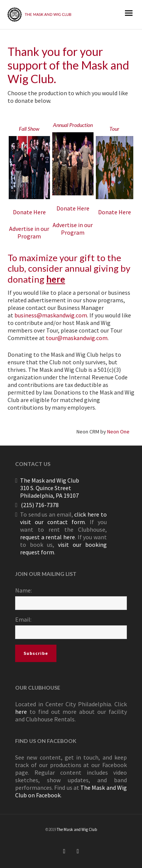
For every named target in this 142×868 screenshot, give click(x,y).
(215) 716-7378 (40, 505)
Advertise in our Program (29, 232)
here (56, 279)
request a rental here (48, 537)
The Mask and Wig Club (77, 829)
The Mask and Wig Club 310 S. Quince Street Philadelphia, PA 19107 (50, 488)
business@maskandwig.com (51, 315)
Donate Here (29, 212)
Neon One (118, 432)
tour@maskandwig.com (77, 338)
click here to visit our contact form (63, 518)
